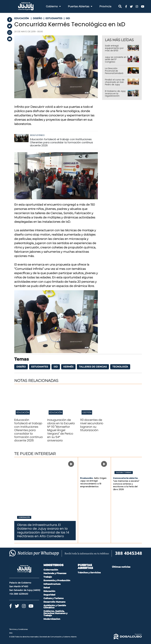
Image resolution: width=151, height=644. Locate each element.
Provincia (105, 6)
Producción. (87, 478)
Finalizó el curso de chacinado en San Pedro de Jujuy (115, 82)
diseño (21, 367)
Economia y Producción (57, 580)
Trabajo (48, 577)
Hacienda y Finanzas (55, 573)
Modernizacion (52, 619)
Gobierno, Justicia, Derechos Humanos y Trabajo (55, 613)
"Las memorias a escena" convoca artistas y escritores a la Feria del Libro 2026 (126, 485)
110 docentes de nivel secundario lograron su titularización (92, 425)
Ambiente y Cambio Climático (55, 606)
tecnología (120, 367)
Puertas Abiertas (80, 6)
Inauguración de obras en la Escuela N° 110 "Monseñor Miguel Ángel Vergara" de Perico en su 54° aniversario (61, 430)
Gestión (87, 412)
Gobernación (24, 517)
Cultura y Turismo (124, 473)
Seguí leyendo (37, 135)
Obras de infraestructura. (37, 525)
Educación (23, 412)
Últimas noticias (121, 567)
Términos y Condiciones (18, 629)
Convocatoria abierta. (126, 478)
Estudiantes (40, 367)
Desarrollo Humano (54, 602)
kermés (68, 367)
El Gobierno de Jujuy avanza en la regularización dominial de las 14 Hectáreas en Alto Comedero (115, 97)
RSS (11, 633)
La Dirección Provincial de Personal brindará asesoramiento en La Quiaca (116, 73)
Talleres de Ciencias (93, 367)
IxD (56, 367)
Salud (47, 588)
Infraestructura (52, 584)
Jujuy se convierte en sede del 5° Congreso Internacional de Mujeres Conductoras (116, 63)
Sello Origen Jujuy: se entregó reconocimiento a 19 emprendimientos (93, 482)
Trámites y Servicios (89, 573)
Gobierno (53, 6)
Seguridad (49, 595)
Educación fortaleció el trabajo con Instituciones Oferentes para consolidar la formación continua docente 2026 (61, 142)
